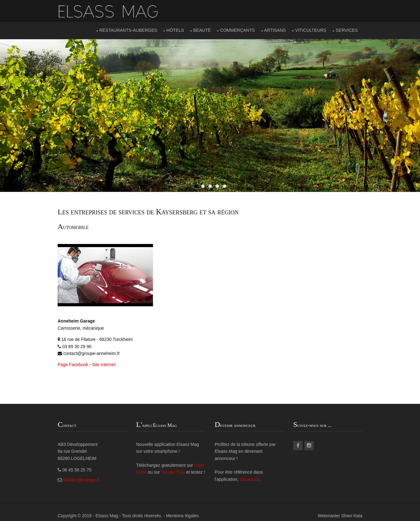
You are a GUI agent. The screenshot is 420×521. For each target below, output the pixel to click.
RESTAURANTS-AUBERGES (128, 30)
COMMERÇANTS (237, 30)
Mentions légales (182, 516)
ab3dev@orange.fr (81, 480)
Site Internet (104, 365)
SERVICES (347, 30)
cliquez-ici (249, 479)
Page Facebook (73, 365)
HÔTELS (175, 30)
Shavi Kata (352, 516)
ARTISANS (275, 30)
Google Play (173, 472)
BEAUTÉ (202, 30)
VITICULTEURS (311, 30)
